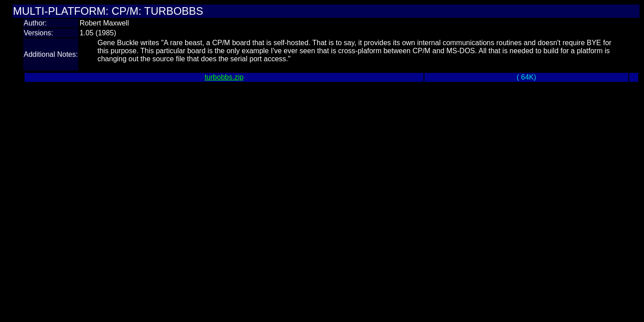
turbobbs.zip (224, 77)
